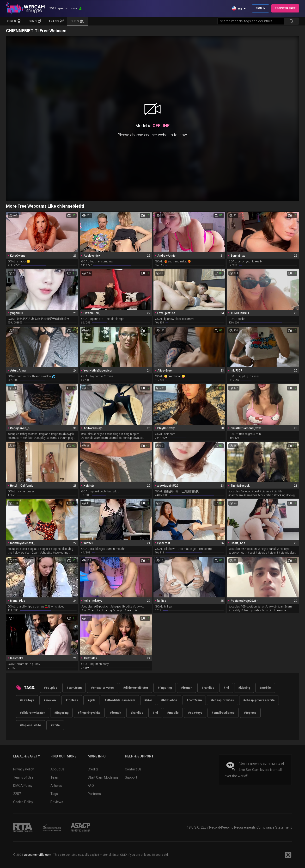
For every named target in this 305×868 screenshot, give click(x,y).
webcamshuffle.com (37, 855)
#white (55, 725)
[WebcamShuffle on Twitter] (288, 855)
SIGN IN (260, 8)
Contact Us (133, 769)
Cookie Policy (23, 802)
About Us (57, 769)
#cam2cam (74, 688)
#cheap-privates (102, 688)
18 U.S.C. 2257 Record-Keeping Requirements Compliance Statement (239, 827)
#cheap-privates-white (259, 700)
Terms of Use (23, 777)
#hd (226, 688)
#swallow (50, 700)
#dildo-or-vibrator (136, 688)
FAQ (91, 786)
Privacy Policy (24, 769)
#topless (72, 700)
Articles (56, 786)
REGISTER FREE (285, 8)
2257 (17, 794)
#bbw (148, 700)
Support (131, 777)
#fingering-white (89, 713)
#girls (91, 700)
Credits (93, 769)
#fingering (165, 688)
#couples (51, 688)
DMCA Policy (23, 786)
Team (55, 777)
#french (187, 688)
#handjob (208, 688)
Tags (54, 794)
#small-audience (223, 713)
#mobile (265, 688)
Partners (94, 794)
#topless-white (30, 725)
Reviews (57, 802)
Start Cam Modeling (103, 777)
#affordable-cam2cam (120, 700)
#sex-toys (27, 700)
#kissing (244, 688)
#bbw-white (169, 700)
